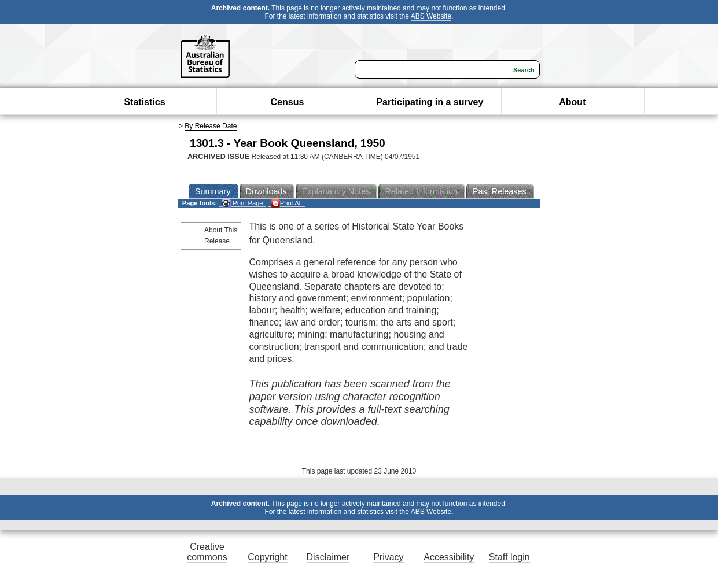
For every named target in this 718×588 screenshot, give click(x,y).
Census (288, 102)
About (572, 102)
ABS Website (431, 16)
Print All (286, 203)
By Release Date (211, 126)
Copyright (267, 557)
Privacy (388, 557)
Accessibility (449, 557)
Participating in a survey (430, 102)
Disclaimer (328, 557)
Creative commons (207, 552)
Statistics (144, 102)
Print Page (242, 203)
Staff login (509, 557)
